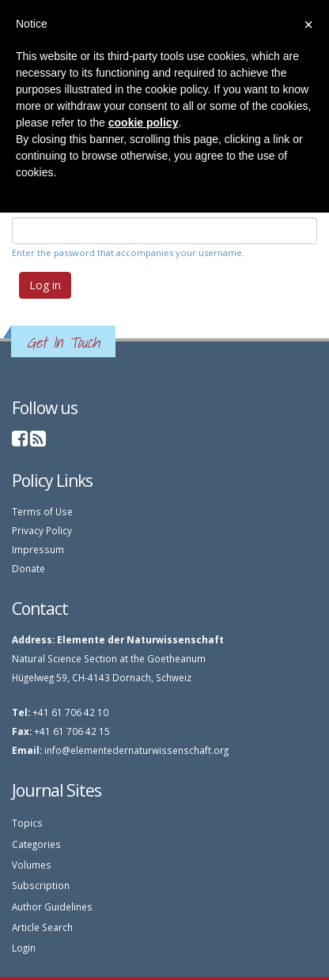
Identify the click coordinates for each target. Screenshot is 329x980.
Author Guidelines (52, 906)
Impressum (38, 549)
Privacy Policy (42, 530)
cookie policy (144, 122)
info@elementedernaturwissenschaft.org (136, 750)
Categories (36, 844)
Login (24, 948)
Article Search (42, 927)
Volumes (32, 865)
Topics (27, 823)
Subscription (41, 885)
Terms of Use (42, 511)
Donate (28, 568)
